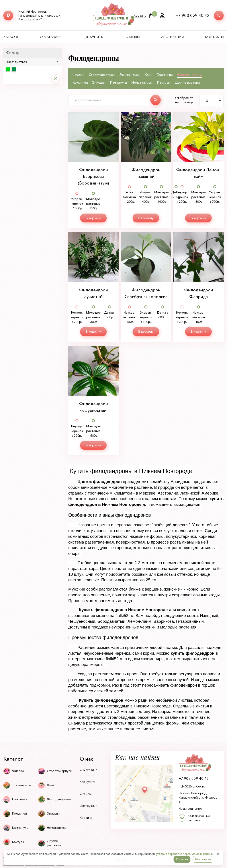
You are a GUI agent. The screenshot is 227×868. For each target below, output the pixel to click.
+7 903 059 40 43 (193, 16)
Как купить (88, 782)
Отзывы (133, 37)
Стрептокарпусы (102, 75)
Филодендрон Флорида (199, 294)
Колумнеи (80, 83)
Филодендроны (189, 75)
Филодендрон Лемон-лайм (199, 173)
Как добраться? (30, 19)
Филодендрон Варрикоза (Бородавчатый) (93, 177)
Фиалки (78, 75)
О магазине (51, 37)
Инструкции (172, 37)
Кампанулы (118, 83)
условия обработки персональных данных (185, 854)
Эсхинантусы (130, 75)
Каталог (11, 37)
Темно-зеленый (14, 69)
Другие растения (188, 83)
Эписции (99, 83)
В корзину (93, 218)
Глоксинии (165, 75)
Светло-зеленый (8, 69)
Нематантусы (142, 83)
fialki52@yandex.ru (192, 786)
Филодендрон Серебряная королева (146, 294)
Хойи (148, 75)
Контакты (214, 37)
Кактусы (164, 83)
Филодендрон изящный (146, 173)
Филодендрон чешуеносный (93, 407)
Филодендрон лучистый (93, 294)
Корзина (140, 16)
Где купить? (94, 37)
